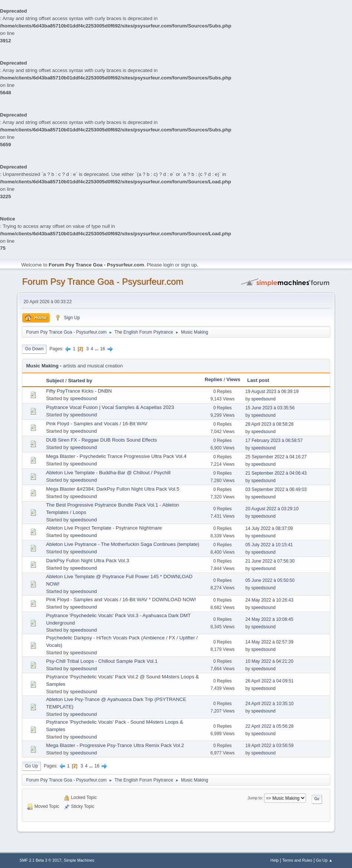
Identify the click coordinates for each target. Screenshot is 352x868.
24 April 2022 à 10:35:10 (270, 704)
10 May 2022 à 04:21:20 (269, 661)
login (168, 265)
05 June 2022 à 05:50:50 (270, 580)
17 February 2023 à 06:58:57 (274, 440)
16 (103, 349)
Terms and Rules (297, 860)
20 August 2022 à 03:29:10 (272, 509)
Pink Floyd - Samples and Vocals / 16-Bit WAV (97, 424)
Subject (55, 381)
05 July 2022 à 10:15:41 (269, 545)
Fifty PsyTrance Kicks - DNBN (79, 391)
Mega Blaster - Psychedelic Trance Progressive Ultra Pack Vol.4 (116, 456)
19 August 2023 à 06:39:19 (272, 392)
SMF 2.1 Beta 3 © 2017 (40, 860)
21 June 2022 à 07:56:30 (270, 561)
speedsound (84, 398)
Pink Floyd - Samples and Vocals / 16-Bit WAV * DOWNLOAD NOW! (121, 600)
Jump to (255, 798)
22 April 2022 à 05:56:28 (270, 726)
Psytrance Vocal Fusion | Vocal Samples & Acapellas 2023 (110, 407)
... (97, 349)
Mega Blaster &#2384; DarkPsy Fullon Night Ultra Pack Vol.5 (113, 489)
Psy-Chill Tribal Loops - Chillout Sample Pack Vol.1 (102, 661)
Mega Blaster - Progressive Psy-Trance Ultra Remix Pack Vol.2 (115, 745)
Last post (258, 380)
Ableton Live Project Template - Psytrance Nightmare (104, 528)
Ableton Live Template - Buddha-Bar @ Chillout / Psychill (108, 473)
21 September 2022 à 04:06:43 (276, 473)
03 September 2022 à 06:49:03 (276, 489)
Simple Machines (79, 860)
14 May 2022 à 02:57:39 (269, 642)
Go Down (34, 349)
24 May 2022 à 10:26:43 (269, 600)
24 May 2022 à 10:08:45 (269, 619)
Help (274, 860)
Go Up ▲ (324, 860)
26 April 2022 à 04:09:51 (270, 681)
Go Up (31, 766)
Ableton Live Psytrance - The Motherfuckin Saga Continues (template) (123, 544)
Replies (213, 379)
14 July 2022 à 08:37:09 (269, 528)
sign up (189, 265)
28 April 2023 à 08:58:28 (270, 424)
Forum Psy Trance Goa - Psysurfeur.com (103, 281)
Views (233, 379)
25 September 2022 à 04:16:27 (276, 457)
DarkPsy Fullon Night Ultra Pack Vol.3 (88, 561)
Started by (80, 381)
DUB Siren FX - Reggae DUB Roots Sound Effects (101, 440)
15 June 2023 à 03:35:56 (270, 408)
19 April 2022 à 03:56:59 (270, 746)
